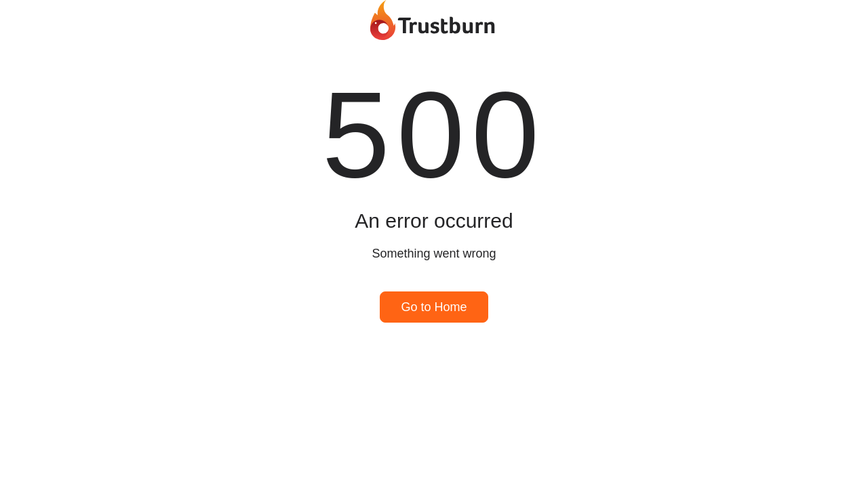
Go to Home (434, 307)
